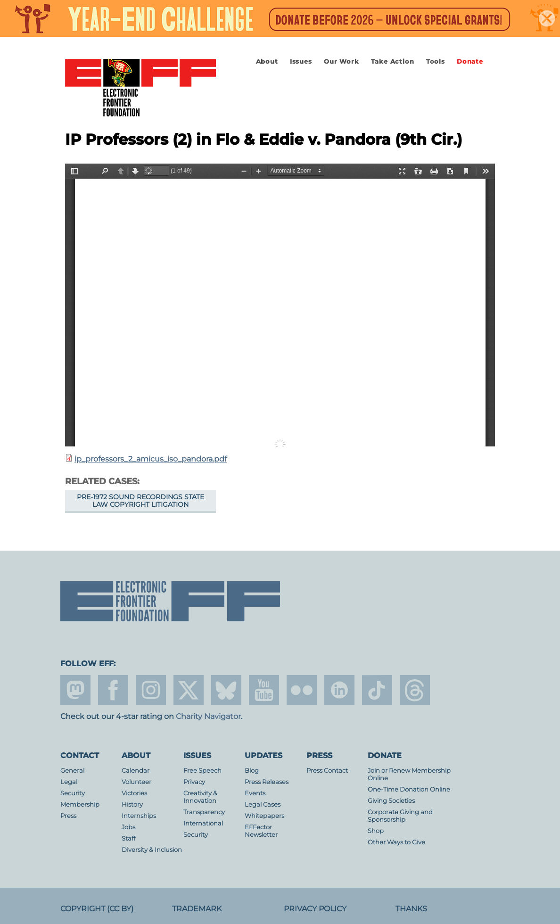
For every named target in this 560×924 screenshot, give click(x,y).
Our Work (341, 62)
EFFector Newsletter (261, 831)
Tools (436, 62)
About (267, 62)
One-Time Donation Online (409, 789)
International (203, 823)
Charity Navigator (208, 716)
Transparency (204, 812)
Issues (301, 62)
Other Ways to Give (396, 842)
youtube (264, 690)
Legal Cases (263, 804)
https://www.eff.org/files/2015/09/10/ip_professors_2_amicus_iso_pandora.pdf (280, 305)
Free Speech (202, 771)
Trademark (197, 909)
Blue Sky (226, 690)
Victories (134, 793)
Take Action (393, 62)
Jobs (128, 827)
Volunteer (136, 782)
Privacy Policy (315, 909)
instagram (151, 690)
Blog (252, 771)
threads (415, 690)
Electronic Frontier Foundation (140, 88)
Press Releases (267, 782)
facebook (113, 690)
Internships (139, 816)
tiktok (377, 690)
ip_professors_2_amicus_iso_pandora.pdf (151, 459)
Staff (128, 838)
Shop (376, 831)
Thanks (411, 909)
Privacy (194, 782)
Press (68, 816)
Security (73, 793)
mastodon (75, 690)
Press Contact (327, 771)
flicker (302, 690)
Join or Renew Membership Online (409, 774)
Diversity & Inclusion (152, 850)
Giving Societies (391, 801)
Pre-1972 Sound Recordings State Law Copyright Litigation (140, 501)
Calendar (136, 771)
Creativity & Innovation (200, 797)
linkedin (339, 690)
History (132, 804)
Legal (69, 782)
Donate (470, 62)
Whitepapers (264, 816)
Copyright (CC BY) (97, 909)
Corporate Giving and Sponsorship (400, 816)
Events (255, 793)
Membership (80, 804)
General (72, 771)
